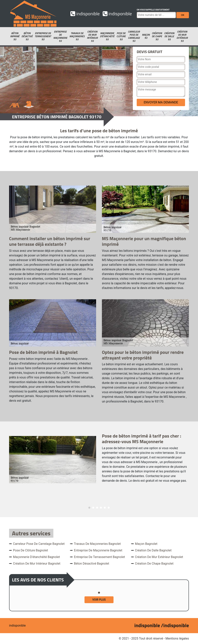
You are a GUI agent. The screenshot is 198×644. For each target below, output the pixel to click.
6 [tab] (109, 508)
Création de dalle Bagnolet (153, 550)
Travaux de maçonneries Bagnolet (97, 544)
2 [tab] (93, 508)
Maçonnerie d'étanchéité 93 (107, 36)
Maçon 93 (146, 36)
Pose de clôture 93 (121, 36)
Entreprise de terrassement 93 (43, 36)
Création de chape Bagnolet (154, 564)
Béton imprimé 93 (15, 36)
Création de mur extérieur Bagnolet (159, 557)
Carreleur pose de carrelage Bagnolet (39, 544)
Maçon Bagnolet (146, 544)
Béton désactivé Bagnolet (91, 564)
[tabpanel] (99, 460)
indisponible (85, 14)
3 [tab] (97, 508)
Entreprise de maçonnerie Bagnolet (98, 550)
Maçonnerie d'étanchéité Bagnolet (36, 557)
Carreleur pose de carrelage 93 (134, 36)
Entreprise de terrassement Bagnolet (99, 557)
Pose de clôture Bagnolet (30, 550)
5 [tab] (105, 508)
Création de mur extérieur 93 (182, 36)
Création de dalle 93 (169, 36)
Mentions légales (177, 638)
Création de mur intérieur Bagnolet (37, 564)
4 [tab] (101, 508)
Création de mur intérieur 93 (92, 36)
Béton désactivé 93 (27, 36)
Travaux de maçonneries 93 (77, 36)
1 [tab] (89, 508)
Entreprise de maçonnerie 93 (60, 36)
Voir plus (99, 600)
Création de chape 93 (157, 36)
